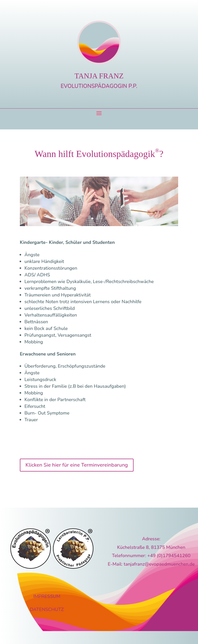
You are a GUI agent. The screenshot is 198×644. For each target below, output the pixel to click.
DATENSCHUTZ (47, 609)
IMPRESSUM (47, 596)
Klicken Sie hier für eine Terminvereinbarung (77, 465)
